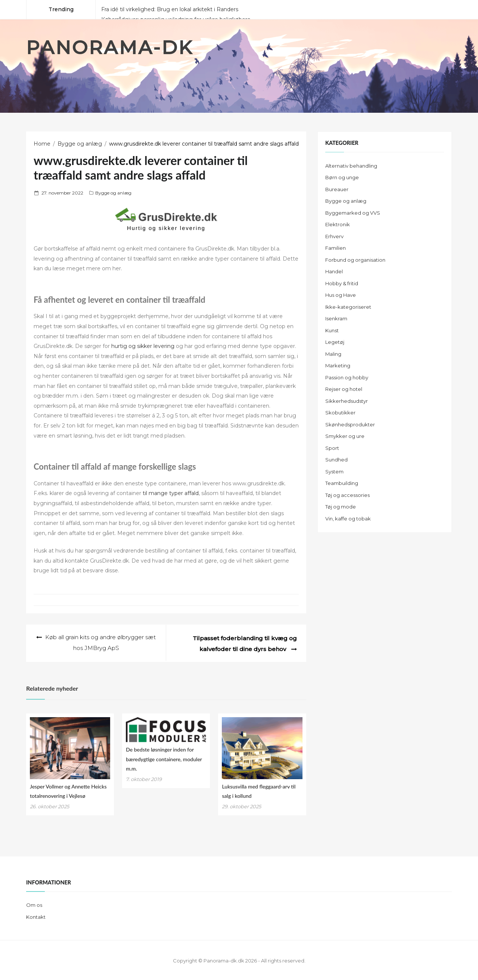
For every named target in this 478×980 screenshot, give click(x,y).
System (334, 472)
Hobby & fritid (342, 283)
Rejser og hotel (344, 389)
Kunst (332, 330)
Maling (333, 354)
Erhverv (334, 236)
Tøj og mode (341, 507)
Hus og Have (341, 295)
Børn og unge (342, 177)
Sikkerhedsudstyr (347, 401)
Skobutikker (340, 413)
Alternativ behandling (351, 166)
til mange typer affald (171, 493)
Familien (336, 248)
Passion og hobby (347, 377)
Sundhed (336, 460)
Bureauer (337, 189)
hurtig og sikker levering (143, 346)
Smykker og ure (345, 436)
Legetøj (335, 342)
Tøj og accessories (347, 495)
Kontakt (36, 916)
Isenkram (336, 318)
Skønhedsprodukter (350, 424)
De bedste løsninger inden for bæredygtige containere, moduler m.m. (164, 758)
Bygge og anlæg (113, 193)
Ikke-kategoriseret (348, 307)
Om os (34, 904)
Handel (334, 271)
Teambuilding (342, 483)
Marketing (338, 365)
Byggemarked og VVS (353, 213)
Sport (332, 448)
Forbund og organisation (355, 260)
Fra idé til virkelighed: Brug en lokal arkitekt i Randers (170, 9)
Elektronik (338, 224)
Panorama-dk (110, 48)
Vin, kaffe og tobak (348, 519)
